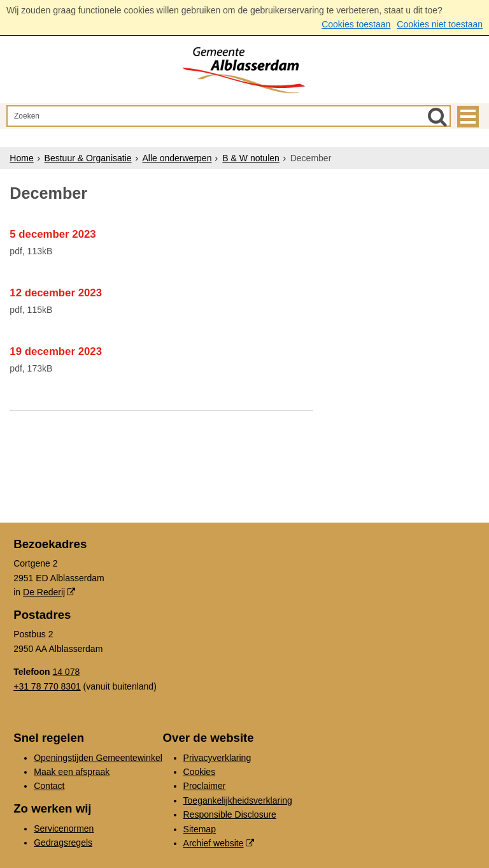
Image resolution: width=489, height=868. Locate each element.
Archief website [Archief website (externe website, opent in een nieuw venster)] (214, 843)
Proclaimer (205, 786)
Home (21, 158)
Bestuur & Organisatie (88, 158)
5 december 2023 (53, 234)
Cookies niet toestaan (440, 24)
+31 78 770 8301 (47, 686)
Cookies (200, 772)
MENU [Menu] (468, 117)
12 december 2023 (56, 293)
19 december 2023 (56, 351)
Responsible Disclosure (230, 814)
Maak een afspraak (72, 772)
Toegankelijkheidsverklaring (238, 800)
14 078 (66, 672)
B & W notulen (251, 158)
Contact (49, 786)
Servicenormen (64, 828)
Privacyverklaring (217, 758)
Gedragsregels (63, 843)
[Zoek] (437, 117)
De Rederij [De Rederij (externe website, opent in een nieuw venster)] (44, 592)
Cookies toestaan (356, 24)
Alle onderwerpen (177, 158)
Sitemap (200, 829)
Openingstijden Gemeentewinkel (98, 758)
